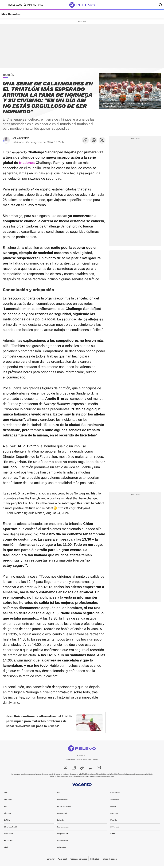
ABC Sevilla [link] (8, 802)
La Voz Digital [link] (62, 815)
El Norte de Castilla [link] (11, 829)
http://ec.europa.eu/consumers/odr (102, 778)
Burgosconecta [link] (63, 836)
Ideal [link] (6, 849)
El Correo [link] (7, 815)
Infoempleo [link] (62, 849)
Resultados (15, 5)
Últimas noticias (33, 5)
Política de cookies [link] (110, 861)
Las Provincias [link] (62, 802)
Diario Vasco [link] (9, 836)
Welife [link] (113, 836)
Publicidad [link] (95, 861)
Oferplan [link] (113, 809)
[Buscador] (161, 5)
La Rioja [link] (7, 822)
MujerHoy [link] (114, 822)
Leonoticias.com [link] (63, 829)
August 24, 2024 (57, 513)
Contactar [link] (51, 861)
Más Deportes (11, 14)
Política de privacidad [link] (78, 861)
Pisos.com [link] (114, 815)
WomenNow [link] (115, 795)
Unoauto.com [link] (63, 843)
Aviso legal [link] (62, 861)
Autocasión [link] (115, 802)
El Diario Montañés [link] (64, 809)
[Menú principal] (3, 5)
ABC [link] (6, 795)
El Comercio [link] (9, 843)
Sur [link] (58, 795)
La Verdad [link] (61, 822)
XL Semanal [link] (115, 829)
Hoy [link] (6, 809)
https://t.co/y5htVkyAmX (74, 508)
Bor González (20, 138)
